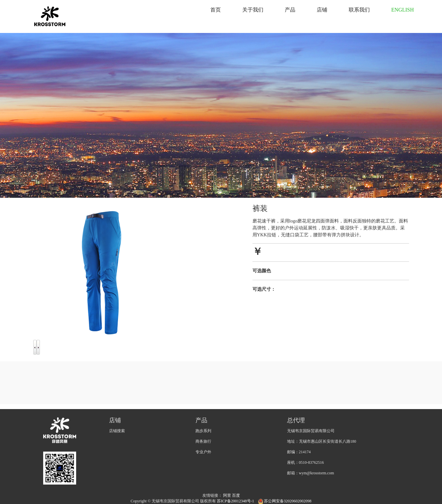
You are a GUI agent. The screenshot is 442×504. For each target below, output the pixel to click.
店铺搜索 (117, 431)
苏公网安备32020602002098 (285, 501)
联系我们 (359, 10)
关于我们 (253, 10)
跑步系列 (203, 431)
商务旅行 (203, 441)
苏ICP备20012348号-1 (236, 501)
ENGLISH (402, 10)
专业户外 (203, 452)
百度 (236, 495)
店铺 (322, 10)
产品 (290, 10)
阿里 (227, 495)
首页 (216, 10)
